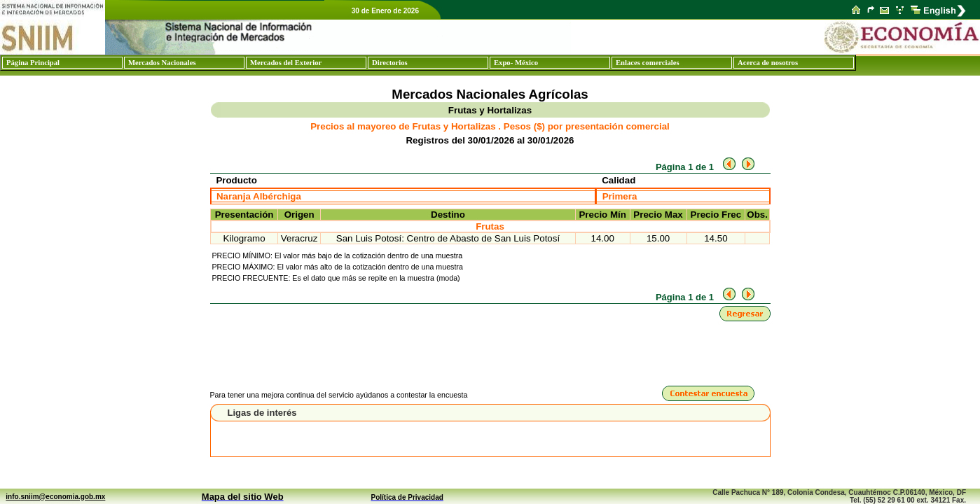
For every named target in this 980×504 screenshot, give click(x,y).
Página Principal (33, 63)
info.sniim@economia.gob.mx (55, 497)
